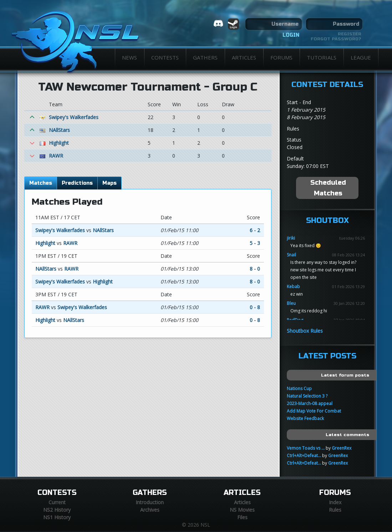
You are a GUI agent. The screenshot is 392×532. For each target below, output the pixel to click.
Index (335, 502)
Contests (165, 57)
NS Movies (242, 510)
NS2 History (57, 510)
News (129, 57)
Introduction (150, 502)
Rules (335, 510)
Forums (281, 57)
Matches (41, 183)
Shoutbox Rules (305, 331)
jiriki (291, 238)
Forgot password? (336, 39)
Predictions (77, 183)
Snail (291, 255)
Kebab (293, 287)
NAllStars (59, 130)
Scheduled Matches (328, 188)
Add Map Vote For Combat (314, 411)
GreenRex (342, 448)
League (361, 57)
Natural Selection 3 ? (307, 396)
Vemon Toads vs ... (306, 448)
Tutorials (322, 57)
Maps (110, 183)
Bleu (291, 303)
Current (57, 502)
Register (350, 34)
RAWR (56, 156)
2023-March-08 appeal (310, 403)
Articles (244, 57)
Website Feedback (305, 418)
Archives (150, 510)
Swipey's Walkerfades (74, 117)
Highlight (59, 143)
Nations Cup (299, 388)
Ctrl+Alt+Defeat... (304, 456)
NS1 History (57, 517)
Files (242, 517)
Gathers (205, 57)
